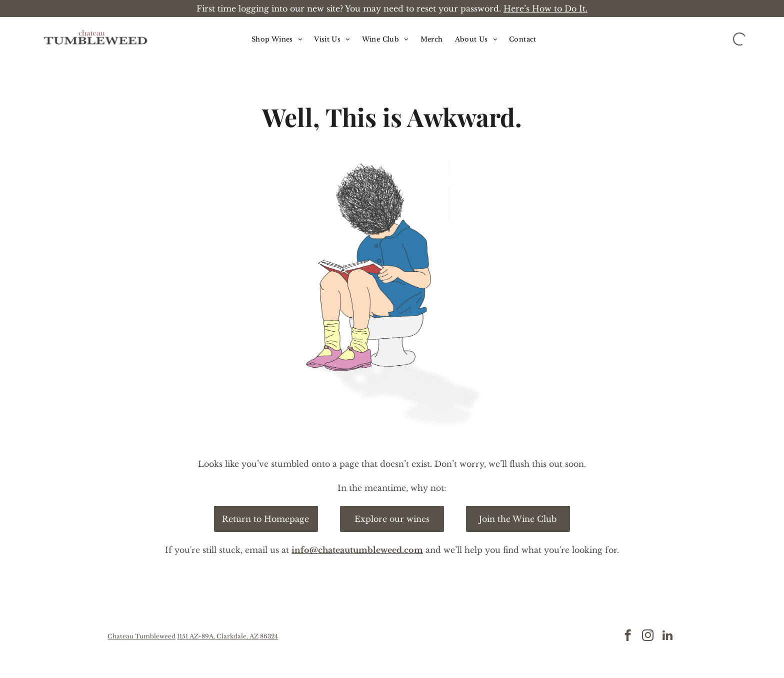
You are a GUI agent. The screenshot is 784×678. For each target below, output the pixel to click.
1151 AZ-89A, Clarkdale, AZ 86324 (227, 636)
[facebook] (628, 636)
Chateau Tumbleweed (141, 636)
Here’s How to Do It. (545, 9)
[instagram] (648, 636)
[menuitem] (277, 39)
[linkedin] (668, 636)
